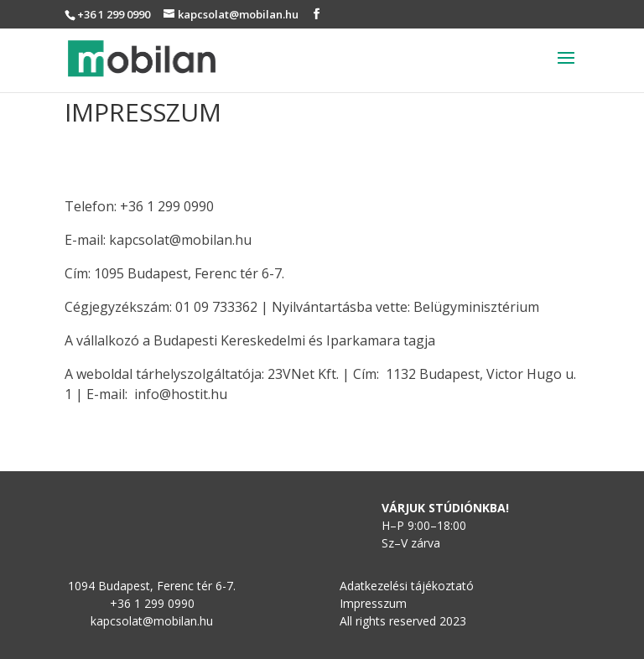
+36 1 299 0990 (114, 14)
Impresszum (373, 603)
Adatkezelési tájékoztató (407, 586)
